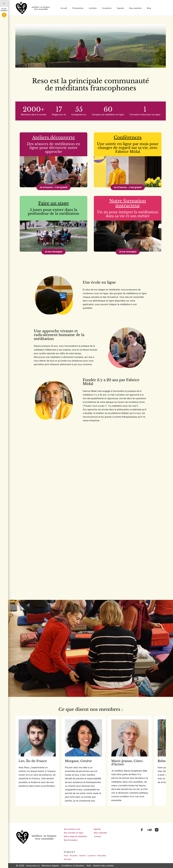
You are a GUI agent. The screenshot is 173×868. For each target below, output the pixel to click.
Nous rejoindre (135, 8)
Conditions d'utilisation (73, 866)
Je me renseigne (54, 252)
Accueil (64, 8)
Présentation (78, 8)
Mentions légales (50, 866)
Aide (89, 866)
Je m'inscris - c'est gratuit (54, 187)
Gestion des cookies (103, 866)
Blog (149, 8)
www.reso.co (33, 866)
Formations (107, 8)
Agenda (120, 8)
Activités (93, 8)
